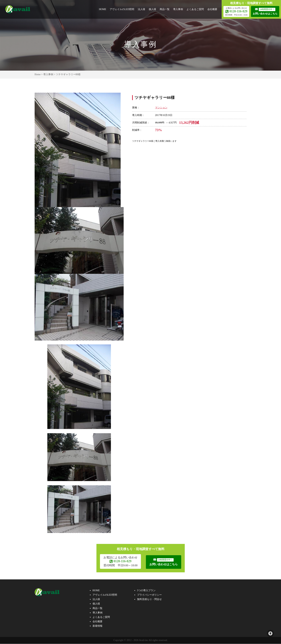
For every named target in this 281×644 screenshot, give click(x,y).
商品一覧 (165, 9)
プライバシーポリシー (149, 595)
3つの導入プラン (146, 591)
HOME (103, 9)
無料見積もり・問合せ (149, 600)
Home (38, 74)
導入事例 (178, 9)
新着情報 (97, 626)
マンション (161, 108)
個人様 (152, 9)
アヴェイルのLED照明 (122, 9)
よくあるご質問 (195, 9)
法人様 (141, 9)
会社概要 (212, 9)
